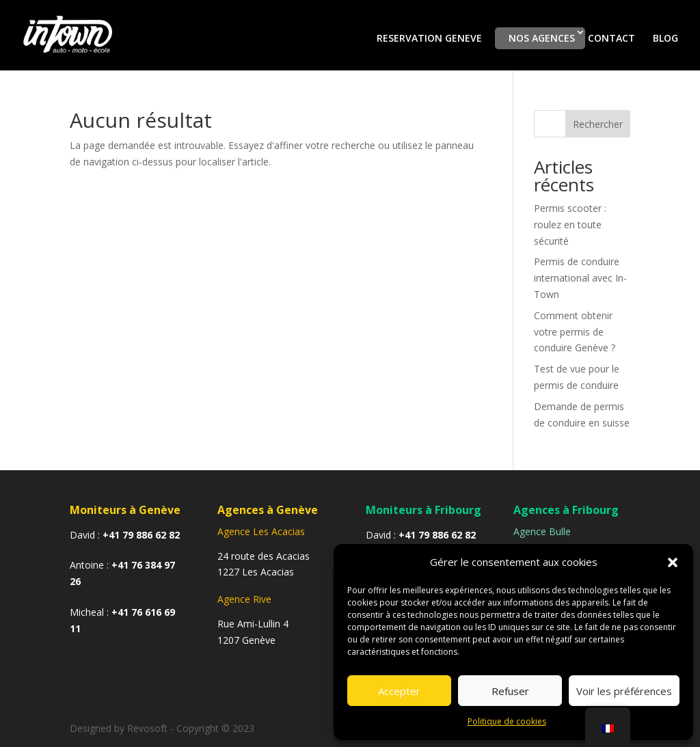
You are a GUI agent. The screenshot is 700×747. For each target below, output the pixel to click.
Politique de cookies (507, 721)
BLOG (665, 39)
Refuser (510, 691)
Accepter (399, 691)
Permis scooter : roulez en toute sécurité (570, 225)
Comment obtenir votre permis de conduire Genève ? (575, 332)
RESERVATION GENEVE (429, 38)
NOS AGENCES (542, 38)
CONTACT (611, 39)
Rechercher (598, 124)
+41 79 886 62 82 (141, 535)
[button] (673, 562)
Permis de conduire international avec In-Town (580, 278)
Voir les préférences (624, 691)
